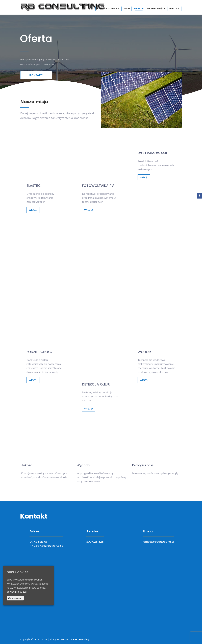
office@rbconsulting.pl (159, 542)
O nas (127, 8)
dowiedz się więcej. (17, 592)
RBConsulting (81, 639)
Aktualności (156, 8)
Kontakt (175, 8)
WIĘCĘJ (33, 210)
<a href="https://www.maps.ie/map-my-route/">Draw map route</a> (101, 596)
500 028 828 (95, 542)
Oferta (139, 8)
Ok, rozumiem (15, 598)
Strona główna (108, 8)
